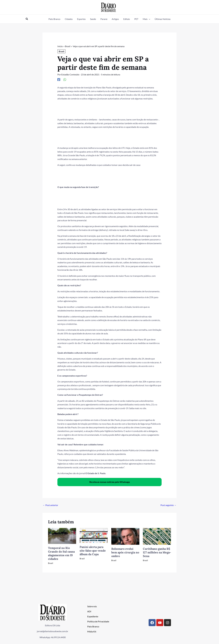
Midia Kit (92, 631)
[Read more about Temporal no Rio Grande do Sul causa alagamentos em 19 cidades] (62, 535)
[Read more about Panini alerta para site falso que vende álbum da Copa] (94, 535)
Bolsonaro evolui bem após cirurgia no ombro (125, 552)
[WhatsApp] (65, 79)
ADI (89, 611)
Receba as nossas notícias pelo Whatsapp (110, 482)
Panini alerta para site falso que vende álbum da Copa (93, 550)
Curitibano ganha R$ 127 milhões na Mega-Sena (157, 552)
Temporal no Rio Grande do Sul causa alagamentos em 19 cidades (61, 553)
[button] (27, 19)
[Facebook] (59, 79)
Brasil (61, 51)
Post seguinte (168, 505)
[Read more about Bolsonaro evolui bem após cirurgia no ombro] (125, 536)
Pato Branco (93, 626)
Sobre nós (92, 606)
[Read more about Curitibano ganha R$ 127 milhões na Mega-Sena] (157, 536)
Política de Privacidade (98, 621)
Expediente (93, 616)
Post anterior (50, 505)
